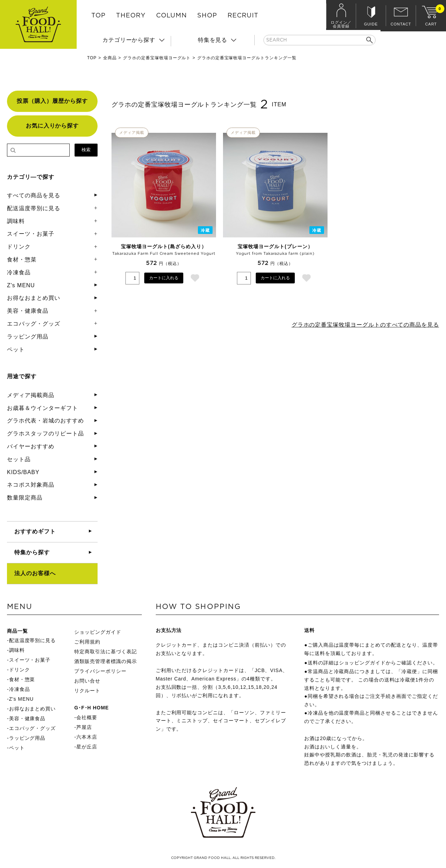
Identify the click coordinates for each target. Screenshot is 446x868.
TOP (98, 16)
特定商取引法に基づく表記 (106, 652)
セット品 (19, 459)
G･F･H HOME (91, 708)
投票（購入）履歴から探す (52, 101)
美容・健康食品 (28, 311)
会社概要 (87, 717)
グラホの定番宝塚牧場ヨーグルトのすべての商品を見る (365, 325)
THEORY (131, 16)
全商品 (110, 58)
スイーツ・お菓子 (31, 234)
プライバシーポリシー (100, 671)
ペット (16, 349)
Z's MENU (21, 285)
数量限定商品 (25, 498)
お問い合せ (87, 681)
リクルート (87, 691)
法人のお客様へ (35, 573)
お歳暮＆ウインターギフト (43, 408)
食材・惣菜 (22, 260)
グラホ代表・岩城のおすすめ (45, 421)
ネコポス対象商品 (31, 485)
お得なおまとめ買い (34, 298)
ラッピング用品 (28, 337)
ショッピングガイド (98, 632)
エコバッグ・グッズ (34, 324)
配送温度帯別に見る (34, 208)
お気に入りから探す (52, 126)
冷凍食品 (19, 272)
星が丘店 (87, 747)
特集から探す (32, 552)
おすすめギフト (35, 531)
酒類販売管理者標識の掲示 (106, 661)
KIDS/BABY (23, 472)
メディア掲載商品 (31, 395)
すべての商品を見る (34, 195)
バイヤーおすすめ (31, 446)
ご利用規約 (87, 642)
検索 (86, 150)
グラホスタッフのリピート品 (45, 433)
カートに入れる (164, 278)
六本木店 (87, 737)
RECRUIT (243, 16)
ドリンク (19, 247)
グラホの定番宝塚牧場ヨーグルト (157, 58)
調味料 (16, 221)
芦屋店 (84, 727)
